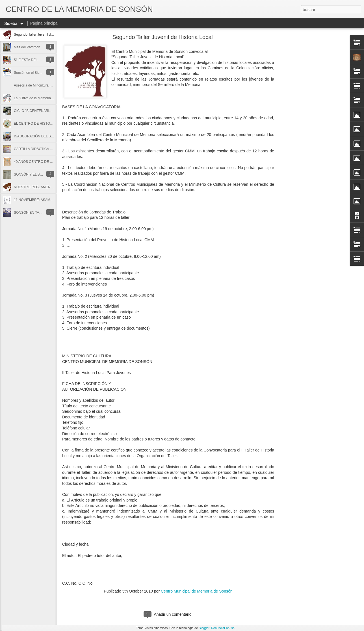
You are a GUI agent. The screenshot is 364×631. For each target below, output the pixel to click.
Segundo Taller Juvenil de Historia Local (44, 34)
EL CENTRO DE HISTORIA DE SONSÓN (45, 124)
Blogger (204, 628)
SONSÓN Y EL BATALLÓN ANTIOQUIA (44, 174)
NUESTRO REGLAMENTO (34, 187)
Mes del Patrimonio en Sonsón (37, 47)
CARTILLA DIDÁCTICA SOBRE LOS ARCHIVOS (51, 149)
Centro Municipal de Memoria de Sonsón (197, 591)
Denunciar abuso (223, 628)
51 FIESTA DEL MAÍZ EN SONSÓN (41, 60)
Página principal (44, 23)
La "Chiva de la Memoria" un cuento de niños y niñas (54, 98)
